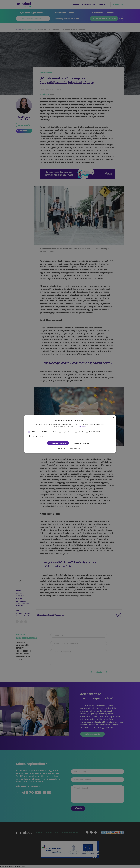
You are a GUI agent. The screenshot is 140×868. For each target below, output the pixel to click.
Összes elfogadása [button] (58, 443)
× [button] (114, 418)
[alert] (70, 434)
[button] (70, 449)
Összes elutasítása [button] (82, 443)
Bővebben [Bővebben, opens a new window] (83, 426)
